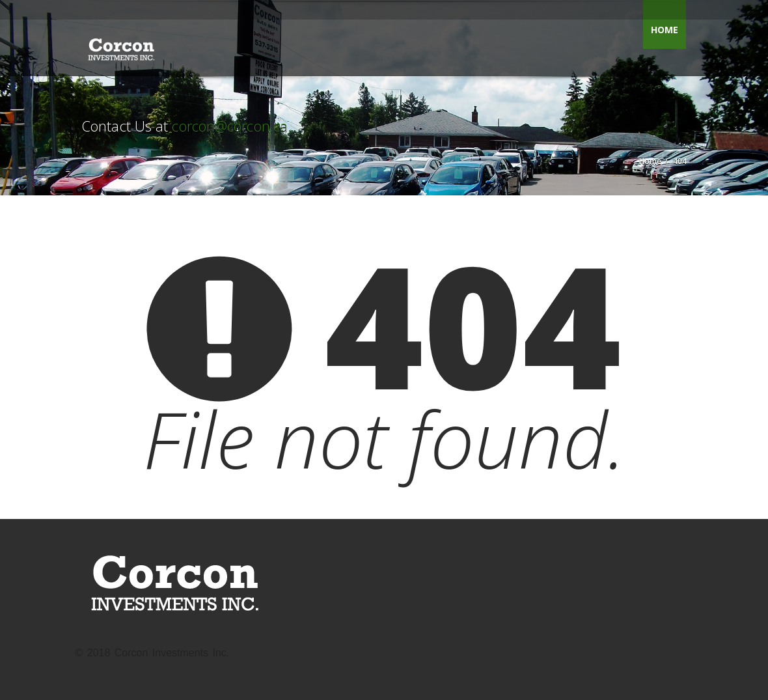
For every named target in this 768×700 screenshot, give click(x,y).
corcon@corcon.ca (230, 126)
